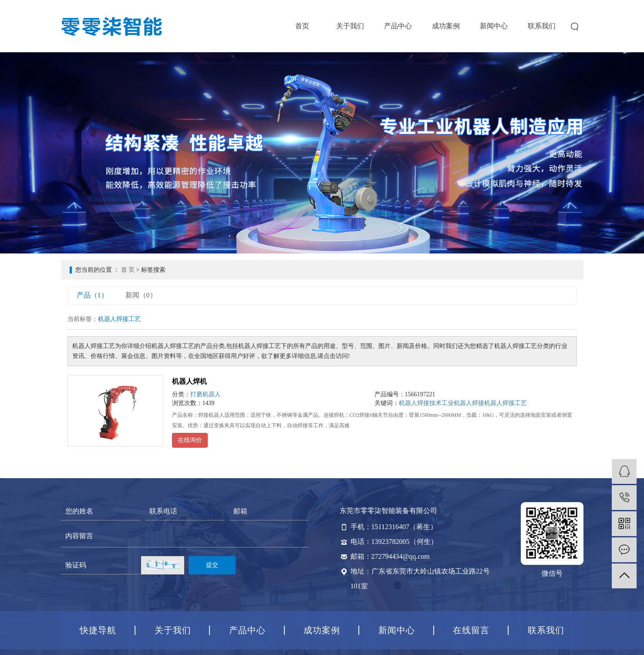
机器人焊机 (189, 381)
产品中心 (398, 26)
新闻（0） (141, 295)
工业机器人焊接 (463, 403)
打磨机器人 (206, 394)
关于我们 (350, 26)
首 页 (128, 270)
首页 (302, 26)
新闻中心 (494, 26)
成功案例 (446, 26)
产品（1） (92, 295)
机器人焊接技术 (420, 403)
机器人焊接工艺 (506, 403)
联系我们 (542, 26)
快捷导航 (98, 630)
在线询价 (190, 440)
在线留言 (471, 630)
